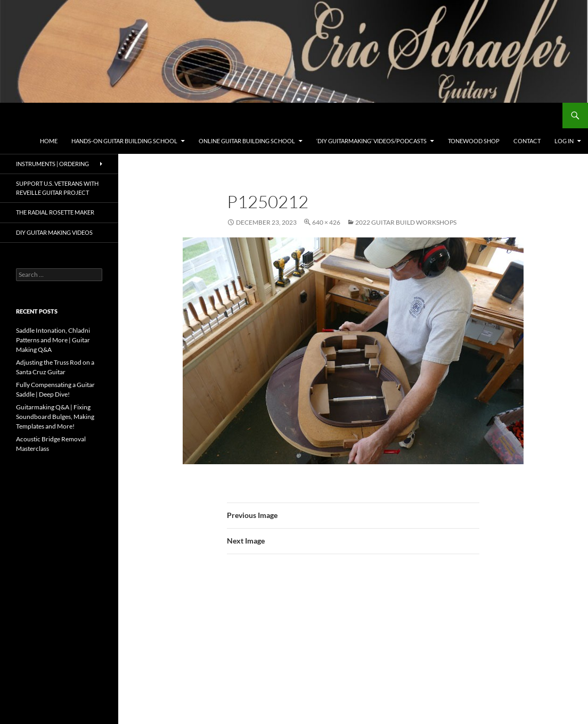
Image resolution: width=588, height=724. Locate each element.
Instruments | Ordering (52, 164)
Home (49, 141)
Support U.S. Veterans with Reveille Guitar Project (57, 188)
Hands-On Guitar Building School (124, 141)
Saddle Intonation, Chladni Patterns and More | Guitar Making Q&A (53, 340)
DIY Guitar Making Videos (54, 232)
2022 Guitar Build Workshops (406, 222)
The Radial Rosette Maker (55, 212)
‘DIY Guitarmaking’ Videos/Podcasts (371, 141)
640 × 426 (326, 222)
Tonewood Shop (474, 141)
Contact (527, 141)
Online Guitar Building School (247, 141)
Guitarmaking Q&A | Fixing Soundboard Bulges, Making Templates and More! (55, 417)
